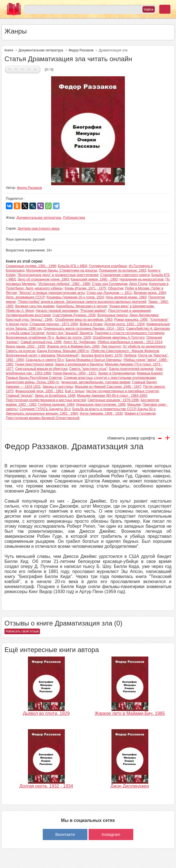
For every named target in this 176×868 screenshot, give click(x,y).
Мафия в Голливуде (140, 413)
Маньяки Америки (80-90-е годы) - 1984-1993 (112, 396)
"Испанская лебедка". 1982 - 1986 (64, 284)
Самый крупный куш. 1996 (41, 342)
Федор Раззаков (81, 50)
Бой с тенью (75, 391)
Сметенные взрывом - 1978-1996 (113, 400)
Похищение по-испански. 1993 (123, 270)
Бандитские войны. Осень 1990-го (32, 382)
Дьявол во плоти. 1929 (73, 337)
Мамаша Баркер (150, 373)
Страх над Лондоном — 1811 (109, 293)
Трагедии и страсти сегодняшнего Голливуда (129, 333)
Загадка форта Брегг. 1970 (102, 355)
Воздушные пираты (113, 315)
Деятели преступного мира (39, 229)
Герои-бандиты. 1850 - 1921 (74, 373)
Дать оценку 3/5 (22, 69)
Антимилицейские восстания (28, 315)
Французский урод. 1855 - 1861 (39, 391)
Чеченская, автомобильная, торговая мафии (95, 382)
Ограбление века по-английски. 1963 (84, 320)
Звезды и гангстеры (58, 387)
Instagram (111, 834)
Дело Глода (138, 284)
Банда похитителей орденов (131, 369)
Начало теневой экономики (57, 311)
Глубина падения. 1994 (56, 405)
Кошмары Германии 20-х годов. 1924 (75, 297)
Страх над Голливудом (110, 284)
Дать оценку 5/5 (35, 69)
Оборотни (116, 288)
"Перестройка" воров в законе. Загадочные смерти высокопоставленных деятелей (82, 302)
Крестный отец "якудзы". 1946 (30, 320)
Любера (130, 355)
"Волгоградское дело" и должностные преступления (58, 275)
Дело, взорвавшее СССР (25, 297)
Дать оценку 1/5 (10, 69)
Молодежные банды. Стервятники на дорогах (62, 270)
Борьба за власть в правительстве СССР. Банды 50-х (114, 409)
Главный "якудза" (19, 396)
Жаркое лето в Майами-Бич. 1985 (73, 346)
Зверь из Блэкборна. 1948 (55, 396)
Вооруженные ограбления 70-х (30, 337)
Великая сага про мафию (35, 306)
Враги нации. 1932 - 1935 (25, 346)
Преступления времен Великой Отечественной (43, 418)
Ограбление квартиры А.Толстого (119, 337)
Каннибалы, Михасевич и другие (82, 306)
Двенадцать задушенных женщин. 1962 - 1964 (42, 413)
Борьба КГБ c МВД (73, 266)
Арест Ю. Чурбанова (79, 342)
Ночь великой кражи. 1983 (126, 297)
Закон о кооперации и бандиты (79, 364)
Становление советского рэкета (125, 275)
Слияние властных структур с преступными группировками (110, 378)
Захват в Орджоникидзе (116, 373)
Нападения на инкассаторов (142, 279)
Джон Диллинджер (144, 315)
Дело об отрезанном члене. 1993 (43, 279)
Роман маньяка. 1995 (131, 320)
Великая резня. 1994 (150, 293)
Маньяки (134, 405)
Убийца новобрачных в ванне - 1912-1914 (130, 342)
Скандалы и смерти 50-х (45, 360)
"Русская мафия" (93, 311)
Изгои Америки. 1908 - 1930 (101, 413)
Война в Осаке (91, 324)
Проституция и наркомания (129, 311)
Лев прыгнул (111, 346)
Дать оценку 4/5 (29, 69)
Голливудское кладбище (108, 266)
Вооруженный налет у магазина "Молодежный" (42, 355)
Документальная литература (41, 50)
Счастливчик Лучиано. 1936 (74, 315)
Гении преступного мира (34, 364)
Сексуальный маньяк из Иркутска (41, 369)
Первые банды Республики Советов (34, 378)
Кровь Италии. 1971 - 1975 (85, 288)
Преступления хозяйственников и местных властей (46, 400)
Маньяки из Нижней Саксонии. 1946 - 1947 (108, 387)
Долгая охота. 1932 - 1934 (124, 324)
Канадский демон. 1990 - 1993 (94, 279)
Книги (9, 50)
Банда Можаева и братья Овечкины (93, 360)
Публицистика (74, 218)
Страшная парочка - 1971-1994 (53, 324)
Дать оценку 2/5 (16, 69)
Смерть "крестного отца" (88, 369)
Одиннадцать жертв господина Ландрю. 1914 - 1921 (84, 329)
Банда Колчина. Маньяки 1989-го (63, 351)
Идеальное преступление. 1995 (101, 405)
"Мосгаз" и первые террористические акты (52, 293)
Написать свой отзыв (22, 631)
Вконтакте (65, 834)
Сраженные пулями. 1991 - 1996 (31, 266)
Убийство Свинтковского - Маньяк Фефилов (125, 351)
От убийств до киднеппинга (144, 346)
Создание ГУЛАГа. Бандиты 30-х (45, 409)
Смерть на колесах (21, 351)
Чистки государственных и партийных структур (123, 391)
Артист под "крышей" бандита (70, 333)
